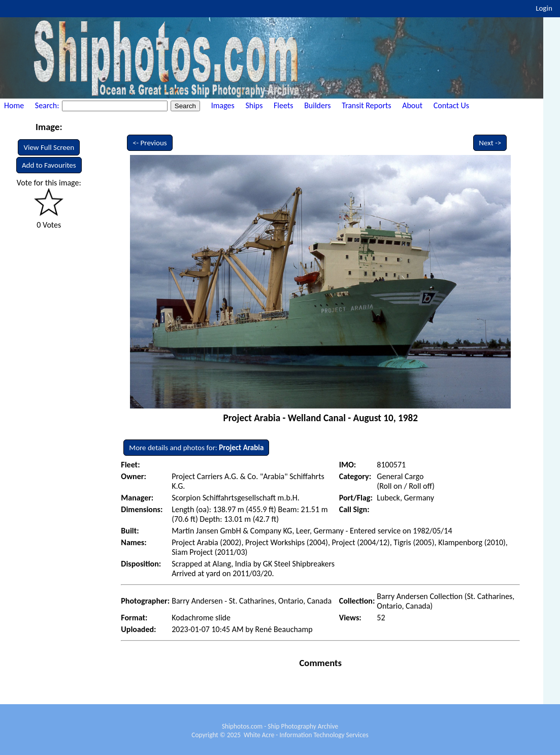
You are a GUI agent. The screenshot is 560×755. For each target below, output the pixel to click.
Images (223, 105)
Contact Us (451, 105)
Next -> (490, 143)
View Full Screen (49, 147)
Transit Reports (366, 105)
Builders (317, 105)
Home (14, 105)
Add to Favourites (49, 165)
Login (544, 8)
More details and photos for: (196, 448)
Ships (254, 105)
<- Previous (150, 143)
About (412, 105)
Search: (48, 105)
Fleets (283, 105)
